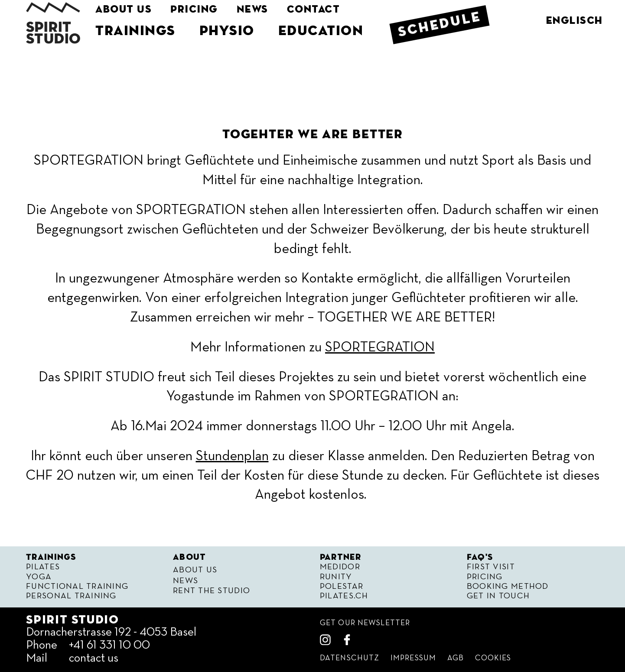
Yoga (39, 577)
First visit (491, 567)
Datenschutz (350, 658)
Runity (336, 577)
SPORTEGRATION (380, 347)
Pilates (43, 567)
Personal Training (71, 596)
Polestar (342, 586)
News (253, 10)
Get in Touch (498, 596)
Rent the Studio (212, 591)
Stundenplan (232, 456)
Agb (456, 658)
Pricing (195, 10)
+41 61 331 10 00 (109, 645)
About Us (124, 10)
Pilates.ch (344, 596)
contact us (94, 658)
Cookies (493, 658)
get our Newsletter (365, 623)
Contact (315, 10)
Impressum (413, 658)
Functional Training (77, 586)
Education (322, 31)
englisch (575, 21)
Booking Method (508, 586)
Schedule (441, 25)
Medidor (340, 567)
